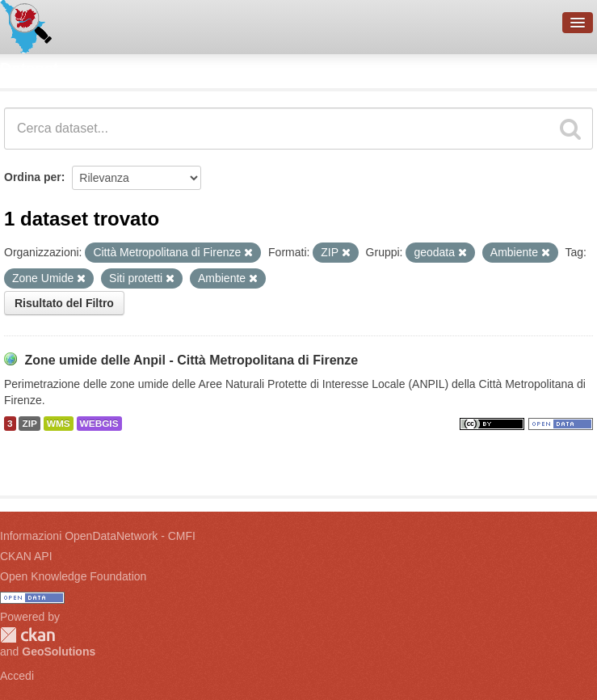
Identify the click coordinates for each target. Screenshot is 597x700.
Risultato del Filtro (64, 303)
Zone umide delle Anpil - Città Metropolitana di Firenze (191, 360)
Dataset (29, 69)
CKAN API (26, 556)
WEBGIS (99, 424)
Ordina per (33, 177)
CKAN (27, 635)
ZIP (29, 424)
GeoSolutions (59, 652)
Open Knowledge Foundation (73, 576)
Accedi (17, 676)
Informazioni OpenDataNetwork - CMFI (98, 536)
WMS (59, 424)
